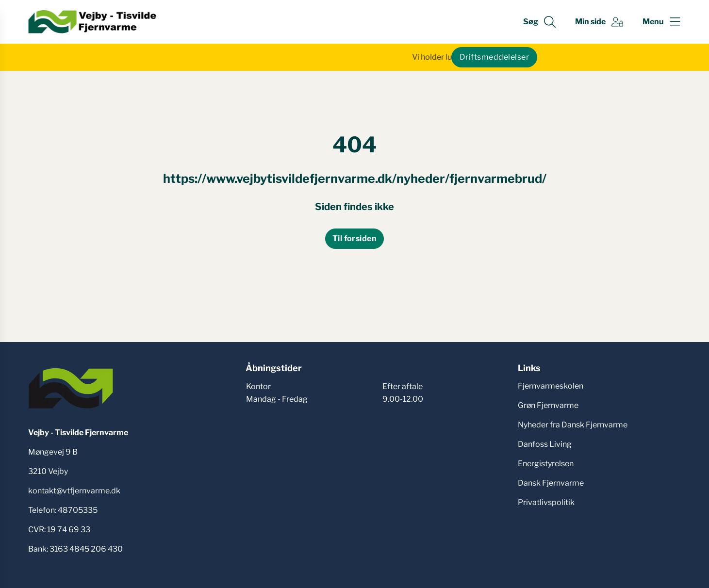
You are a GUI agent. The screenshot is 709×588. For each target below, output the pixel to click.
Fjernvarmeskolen (551, 386)
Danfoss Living (545, 444)
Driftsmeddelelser (494, 57)
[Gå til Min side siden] (599, 22)
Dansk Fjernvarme (551, 483)
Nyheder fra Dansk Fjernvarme (573, 425)
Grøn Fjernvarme (548, 405)
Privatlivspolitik (546, 502)
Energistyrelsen (546, 464)
